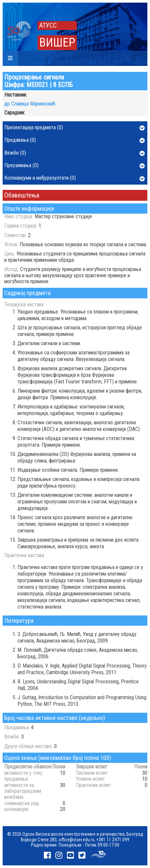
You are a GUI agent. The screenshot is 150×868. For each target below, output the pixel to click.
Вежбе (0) (75, 153)
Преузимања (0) (75, 166)
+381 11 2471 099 (113, 840)
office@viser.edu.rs (76, 840)
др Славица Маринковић (30, 104)
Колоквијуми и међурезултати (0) (75, 178)
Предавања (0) (75, 140)
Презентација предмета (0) (75, 128)
